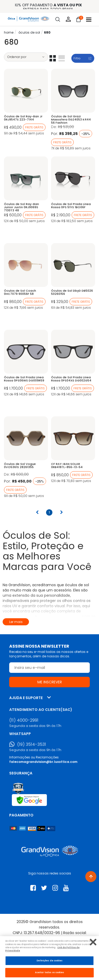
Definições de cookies (50, 961)
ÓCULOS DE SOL (29, 32)
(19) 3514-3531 (32, 745)
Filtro (77, 58)
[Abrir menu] (89, 20)
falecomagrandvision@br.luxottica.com (43, 762)
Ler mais (16, 622)
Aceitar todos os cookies (50, 972)
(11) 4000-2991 (24, 720)
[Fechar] (93, 942)
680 (47, 32)
